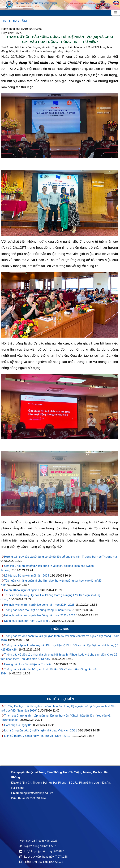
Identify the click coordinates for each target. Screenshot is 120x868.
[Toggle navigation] (116, 13)
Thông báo (60, 629)
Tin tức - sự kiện (60, 699)
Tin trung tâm (14, 21)
